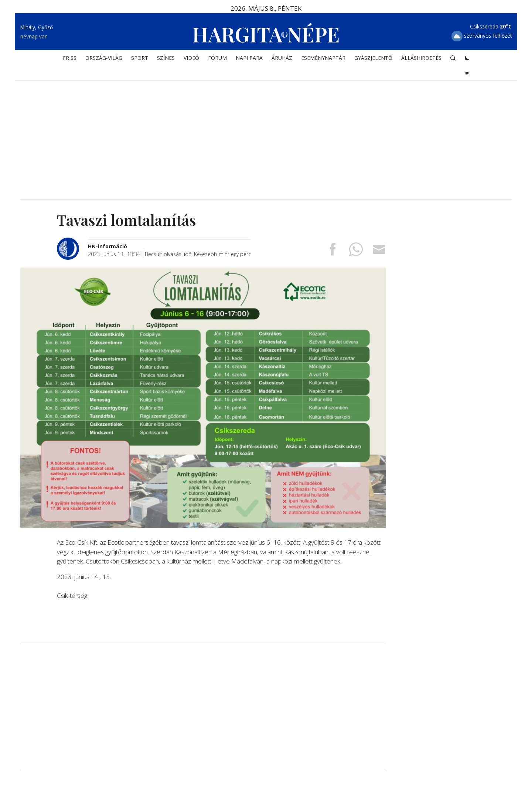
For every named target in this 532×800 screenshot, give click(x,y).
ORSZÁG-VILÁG (104, 58)
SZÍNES (166, 58)
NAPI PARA (249, 58)
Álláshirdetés (421, 58)
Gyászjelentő (373, 58)
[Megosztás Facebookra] (332, 252)
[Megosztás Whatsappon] (356, 252)
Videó (191, 58)
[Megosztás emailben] (379, 252)
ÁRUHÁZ (282, 58)
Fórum (217, 58)
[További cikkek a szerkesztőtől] (72, 241)
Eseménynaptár (323, 58)
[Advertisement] (266, 137)
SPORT (140, 58)
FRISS (70, 58)
